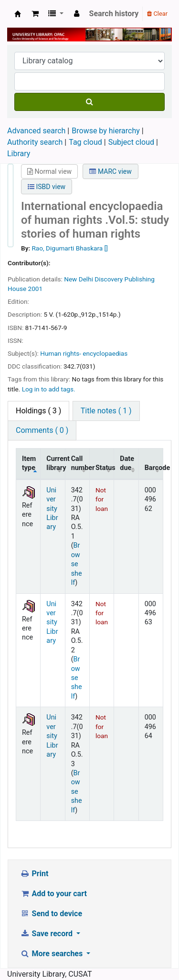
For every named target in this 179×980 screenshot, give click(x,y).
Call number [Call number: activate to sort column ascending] (80, 463)
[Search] (89, 102)
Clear (157, 14)
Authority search (35, 142)
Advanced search (36, 131)
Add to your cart (53, 894)
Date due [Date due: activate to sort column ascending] (127, 463)
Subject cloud (131, 142)
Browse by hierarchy (106, 131)
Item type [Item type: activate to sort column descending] (29, 463)
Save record (47, 934)
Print (34, 874)
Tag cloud (85, 142)
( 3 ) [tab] (38, 411)
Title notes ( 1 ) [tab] (106, 411)
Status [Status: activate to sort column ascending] (105, 468)
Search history (114, 14)
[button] (35, 14)
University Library (18, 14)
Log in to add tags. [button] (49, 389)
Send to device (51, 914)
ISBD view (47, 187)
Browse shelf (77, 564)
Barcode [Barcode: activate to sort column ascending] (154, 468)
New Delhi (79, 279)
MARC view (110, 171)
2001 (36, 289)
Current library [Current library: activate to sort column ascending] (56, 463)
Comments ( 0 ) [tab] (42, 430)
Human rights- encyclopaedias (84, 353)
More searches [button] (52, 954)
